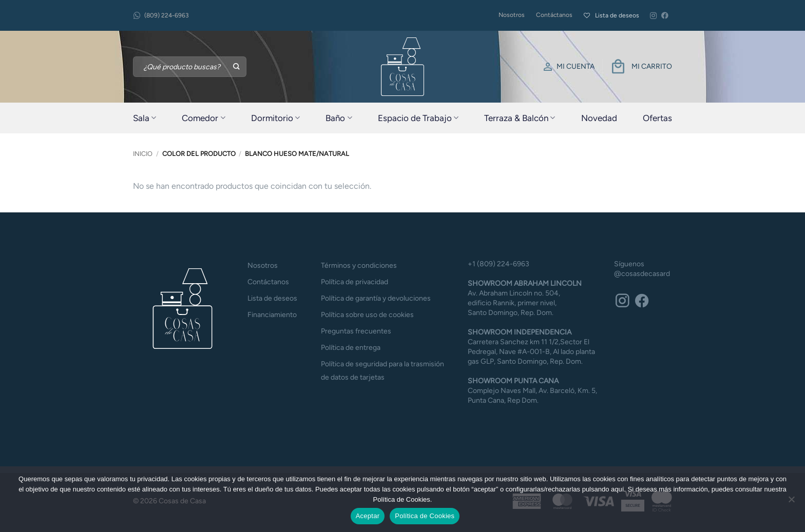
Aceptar (368, 516)
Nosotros (512, 15)
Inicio (143, 154)
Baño (339, 118)
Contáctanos (554, 15)
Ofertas (657, 118)
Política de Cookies (425, 516)
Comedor (203, 118)
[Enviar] (237, 67)
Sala (145, 118)
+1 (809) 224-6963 (499, 264)
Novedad (599, 118)
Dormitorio (275, 118)
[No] (791, 502)
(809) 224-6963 (161, 16)
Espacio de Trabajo (418, 118)
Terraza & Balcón (520, 118)
